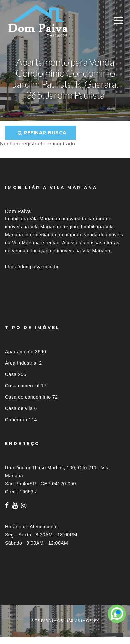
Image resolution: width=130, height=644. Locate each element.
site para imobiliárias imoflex (65, 620)
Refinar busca (42, 133)
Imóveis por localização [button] (32, 592)
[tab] (65, 592)
